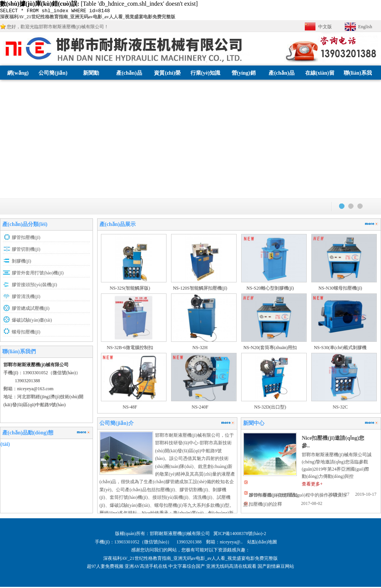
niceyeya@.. (234, 543)
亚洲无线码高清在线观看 (231, 567)
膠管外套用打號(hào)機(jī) (38, 274)
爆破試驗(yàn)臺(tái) (32, 321)
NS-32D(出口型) (270, 408)
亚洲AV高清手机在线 (146, 567)
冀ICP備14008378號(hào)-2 (240, 535)
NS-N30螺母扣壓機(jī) (340, 289)
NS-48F (130, 408)
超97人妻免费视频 (105, 567)
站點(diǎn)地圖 (263, 543)
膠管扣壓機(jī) (26, 239)
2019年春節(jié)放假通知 (273, 496)
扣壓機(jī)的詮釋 (265, 505)
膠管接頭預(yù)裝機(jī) (34, 286)
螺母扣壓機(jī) (26, 333)
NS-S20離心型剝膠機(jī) (270, 289)
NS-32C (340, 408)
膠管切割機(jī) (26, 250)
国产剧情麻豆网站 (276, 567)
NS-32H (200, 349)
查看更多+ (312, 485)
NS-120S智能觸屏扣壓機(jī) (200, 289)
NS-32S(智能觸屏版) (130, 289)
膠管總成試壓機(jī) (31, 309)
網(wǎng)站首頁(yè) (18, 88)
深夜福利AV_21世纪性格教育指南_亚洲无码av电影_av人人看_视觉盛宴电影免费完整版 (88, 18)
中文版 (325, 28)
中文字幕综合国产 (187, 567)
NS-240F (200, 408)
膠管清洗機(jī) (26, 298)
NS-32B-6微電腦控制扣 (130, 349)
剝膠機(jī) (22, 262)
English (365, 28)
